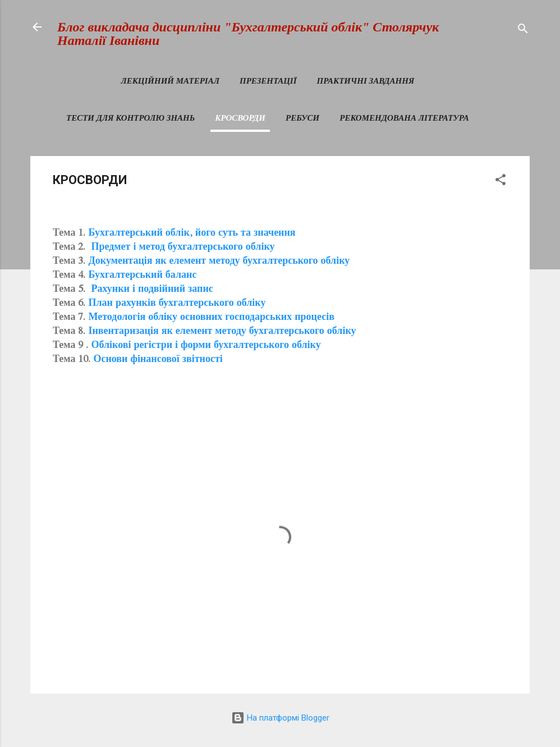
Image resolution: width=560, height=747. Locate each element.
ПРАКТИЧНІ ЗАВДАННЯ (366, 81)
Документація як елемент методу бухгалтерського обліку (219, 262)
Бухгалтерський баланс (142, 276)
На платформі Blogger (280, 718)
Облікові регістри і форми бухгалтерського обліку (206, 346)
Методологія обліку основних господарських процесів (211, 318)
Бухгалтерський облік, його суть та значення (192, 234)
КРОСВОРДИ (240, 118)
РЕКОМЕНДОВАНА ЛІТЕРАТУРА (404, 118)
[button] (501, 182)
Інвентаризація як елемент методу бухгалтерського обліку (222, 332)
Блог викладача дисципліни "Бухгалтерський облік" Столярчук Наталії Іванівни (248, 34)
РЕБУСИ (302, 118)
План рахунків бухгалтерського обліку (177, 304)
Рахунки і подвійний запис (152, 290)
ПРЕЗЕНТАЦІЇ (268, 81)
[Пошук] (523, 31)
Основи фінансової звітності (159, 360)
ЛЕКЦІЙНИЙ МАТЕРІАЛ (170, 81)
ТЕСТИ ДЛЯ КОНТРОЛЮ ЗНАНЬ (130, 118)
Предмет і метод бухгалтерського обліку (181, 248)
